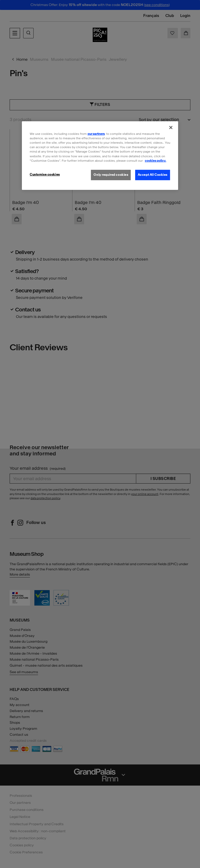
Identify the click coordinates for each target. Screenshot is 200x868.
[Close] (171, 128)
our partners (96, 134)
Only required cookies (111, 175)
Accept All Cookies (153, 175)
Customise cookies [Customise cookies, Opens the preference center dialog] (45, 174)
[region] (100, 155)
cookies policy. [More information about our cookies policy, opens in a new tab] (155, 160)
